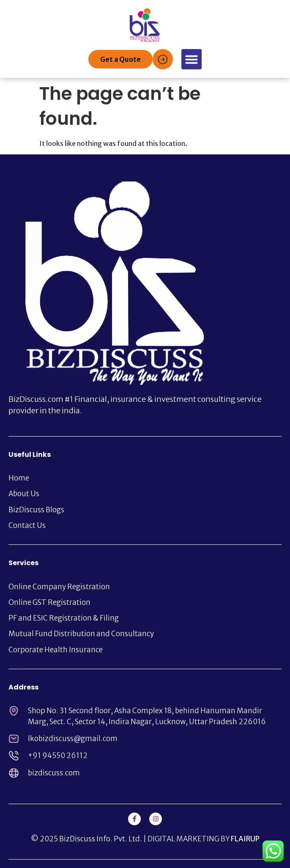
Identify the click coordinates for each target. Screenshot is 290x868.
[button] (192, 59)
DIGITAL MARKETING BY (204, 839)
